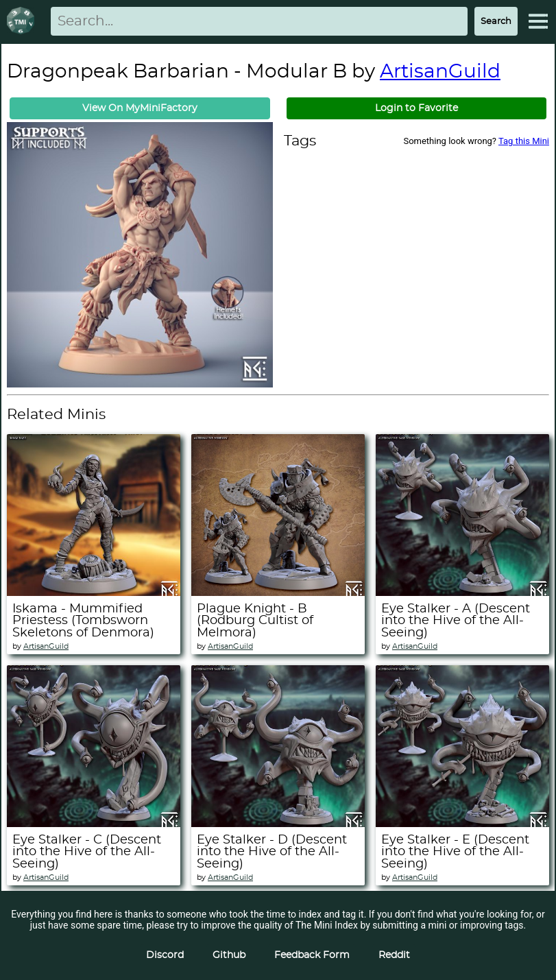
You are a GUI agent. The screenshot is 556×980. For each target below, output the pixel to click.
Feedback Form (312, 955)
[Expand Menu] (538, 21)
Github (229, 955)
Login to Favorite (416, 108)
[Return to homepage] (23, 22)
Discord (165, 955)
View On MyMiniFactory (140, 108)
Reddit (394, 955)
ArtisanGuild (440, 72)
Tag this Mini (524, 141)
